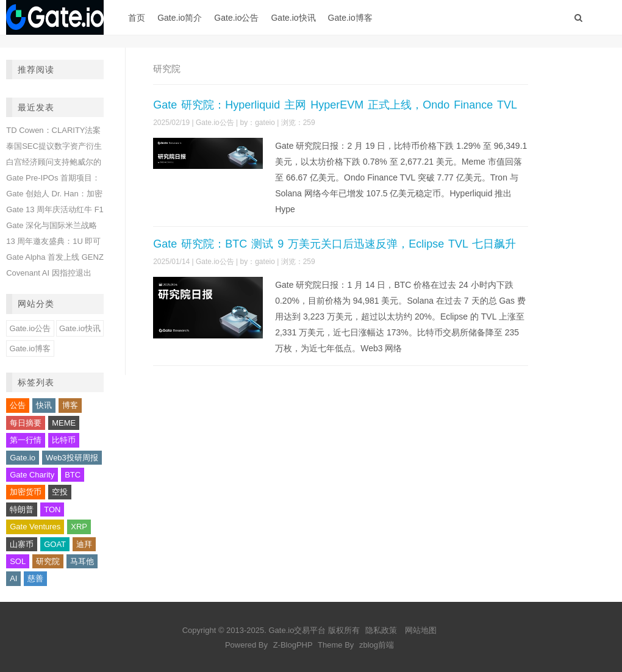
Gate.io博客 (350, 18)
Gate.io (23, 458)
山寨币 (22, 544)
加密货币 (26, 492)
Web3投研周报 (72, 458)
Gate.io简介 (180, 18)
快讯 (44, 405)
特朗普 (22, 509)
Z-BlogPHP (293, 645)
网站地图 (421, 630)
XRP (79, 527)
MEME (64, 423)
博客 (70, 405)
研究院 (48, 561)
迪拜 (84, 544)
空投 (60, 492)
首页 (137, 18)
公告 (18, 405)
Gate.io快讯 (293, 18)
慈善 (35, 578)
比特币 (64, 440)
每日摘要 (26, 423)
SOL (18, 561)
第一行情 (26, 440)
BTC (73, 475)
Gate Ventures (35, 527)
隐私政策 (381, 630)
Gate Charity (32, 475)
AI (13, 578)
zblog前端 (377, 645)
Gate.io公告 (236, 18)
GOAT (55, 544)
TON (52, 509)
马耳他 (82, 561)
